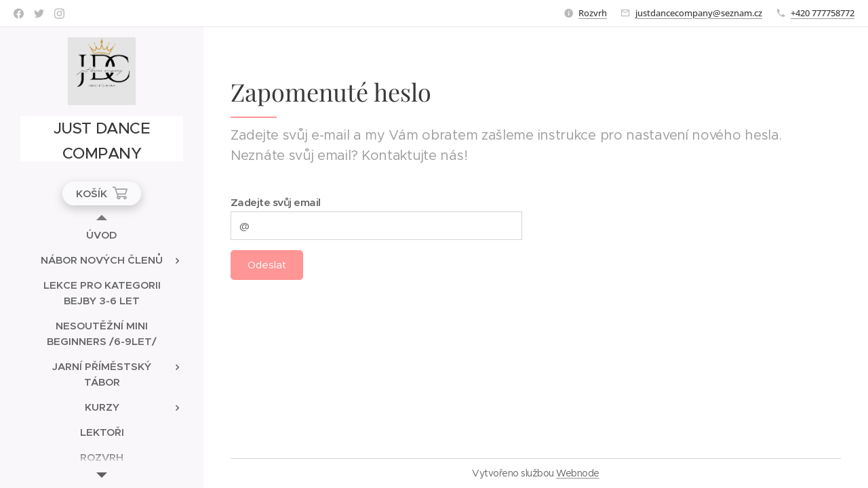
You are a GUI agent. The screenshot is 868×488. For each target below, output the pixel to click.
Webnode (577, 473)
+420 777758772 (823, 13)
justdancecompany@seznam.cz (699, 13)
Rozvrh (593, 13)
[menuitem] (102, 235)
